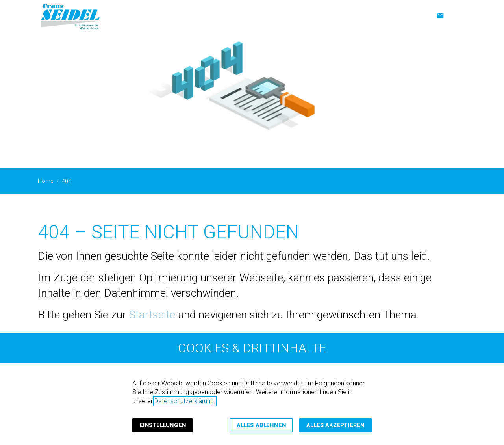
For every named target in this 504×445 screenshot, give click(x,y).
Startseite (152, 315)
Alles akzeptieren (335, 425)
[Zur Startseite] (70, 16)
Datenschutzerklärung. (185, 401)
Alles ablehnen (261, 425)
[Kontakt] (440, 15)
